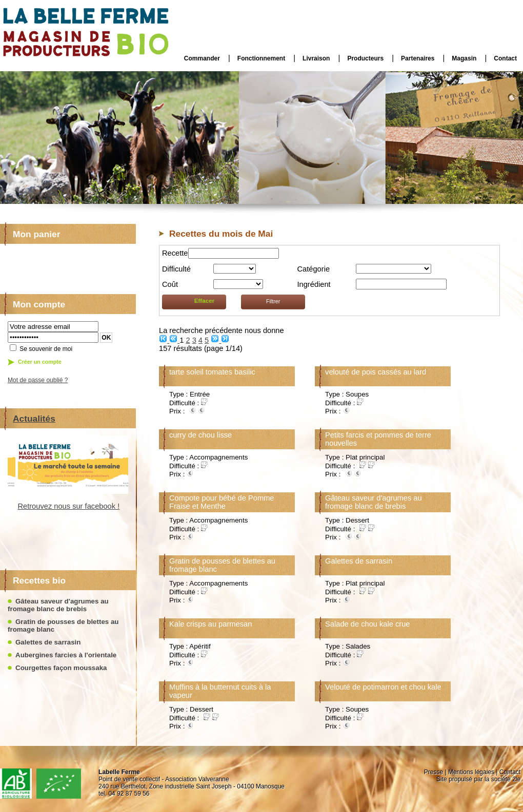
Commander (202, 58)
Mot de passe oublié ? (38, 380)
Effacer (205, 300)
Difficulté (176, 269)
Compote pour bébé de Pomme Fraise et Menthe (222, 502)
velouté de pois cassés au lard (376, 372)
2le (516, 779)
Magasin (464, 58)
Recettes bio (39, 580)
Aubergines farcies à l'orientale (66, 655)
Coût (170, 284)
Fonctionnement (261, 58)
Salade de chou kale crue (367, 624)
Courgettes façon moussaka (61, 668)
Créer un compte (40, 362)
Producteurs (365, 58)
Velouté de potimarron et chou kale (383, 687)
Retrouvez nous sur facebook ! (59, 506)
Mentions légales (471, 772)
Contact (505, 58)
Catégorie (314, 269)
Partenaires (418, 58)
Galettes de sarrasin (48, 642)
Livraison (316, 58)
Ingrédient (314, 284)
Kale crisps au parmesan (210, 624)
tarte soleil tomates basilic (212, 372)
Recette (175, 253)
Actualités (34, 419)
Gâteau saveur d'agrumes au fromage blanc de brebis (58, 605)
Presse (434, 772)
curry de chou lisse (200, 435)
